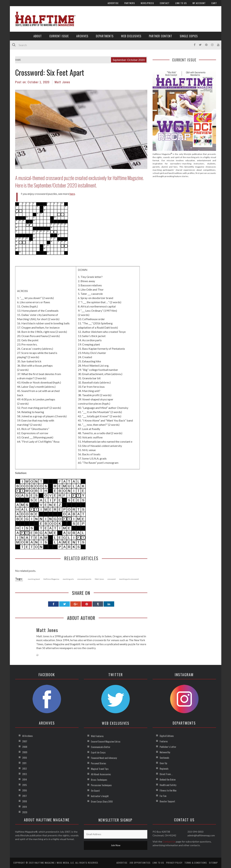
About (38, 36)
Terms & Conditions (196, 863)
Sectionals (164, 758)
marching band (34, 579)
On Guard (95, 790)
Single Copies (189, 36)
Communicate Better (101, 747)
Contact (165, 3)
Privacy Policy (174, 863)
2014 (24, 779)
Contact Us (169, 842)
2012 (24, 768)
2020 (25, 812)
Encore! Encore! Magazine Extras (106, 741)
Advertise (113, 3)
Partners (130, 3)
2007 (25, 741)
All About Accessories (101, 774)
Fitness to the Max (168, 790)
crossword (112, 579)
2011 (24, 763)
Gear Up (163, 763)
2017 (24, 796)
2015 (24, 785)
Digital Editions (167, 736)
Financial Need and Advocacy (104, 758)
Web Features (97, 736)
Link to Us (181, 3)
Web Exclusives (131, 36)
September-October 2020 (129, 60)
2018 (24, 801)
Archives (82, 36)
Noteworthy (165, 752)
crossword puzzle (84, 579)
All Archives (27, 736)
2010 (24, 758)
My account (199, 3)
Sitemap (213, 863)
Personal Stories (98, 763)
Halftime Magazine (51, 579)
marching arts (68, 579)
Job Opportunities (140, 863)
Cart (214, 3)
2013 (24, 774)
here (72, 194)
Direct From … (166, 774)
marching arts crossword (129, 579)
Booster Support (167, 801)
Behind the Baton (168, 779)
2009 (25, 752)
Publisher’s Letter (168, 747)
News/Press (147, 3)
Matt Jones (62, 82)
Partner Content (161, 36)
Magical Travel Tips (100, 769)
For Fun (163, 796)
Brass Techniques (99, 780)
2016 (24, 790)
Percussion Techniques (101, 785)
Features (164, 741)
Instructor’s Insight (100, 796)
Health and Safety (168, 785)
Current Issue (59, 36)
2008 (25, 747)
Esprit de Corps (98, 752)
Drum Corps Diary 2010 (102, 801)
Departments (105, 36)
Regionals (164, 768)
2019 (24, 807)
